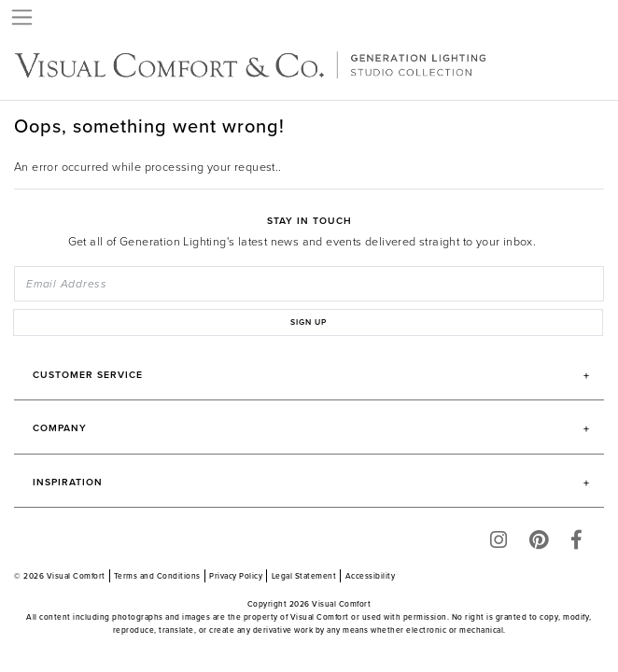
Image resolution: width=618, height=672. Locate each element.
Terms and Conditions (157, 576)
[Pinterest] (539, 544)
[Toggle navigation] (23, 17)
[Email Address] (309, 284)
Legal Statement (304, 576)
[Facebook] (576, 544)
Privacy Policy (236, 576)
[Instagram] (499, 544)
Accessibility (371, 576)
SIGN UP (309, 322)
